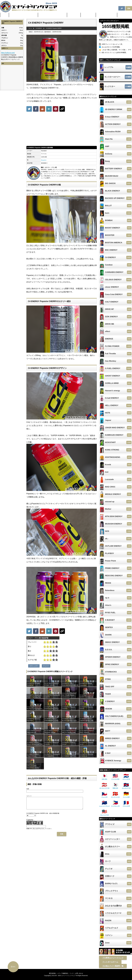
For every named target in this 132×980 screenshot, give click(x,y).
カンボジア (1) (126, 787)
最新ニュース (74, 15)
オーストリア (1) (104, 787)
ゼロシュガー (34, 666)
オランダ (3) (126, 778)
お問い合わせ (79, 973)
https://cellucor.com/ (8, 53)
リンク (71, 973)
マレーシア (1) (104, 814)
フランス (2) (126, 805)
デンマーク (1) (115, 796)
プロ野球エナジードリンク (113, 958)
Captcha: (30, 822)
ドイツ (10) (126, 796)
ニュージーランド (104, 805)
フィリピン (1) (115, 805)
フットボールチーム (110, 962)
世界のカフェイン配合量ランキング (24, 15)
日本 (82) (104, 778)
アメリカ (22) (115, 778)
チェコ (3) (104, 796)
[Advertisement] (62, 129)
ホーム (5, 15)
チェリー (44, 160)
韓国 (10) (115, 787)
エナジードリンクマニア (68, 976)
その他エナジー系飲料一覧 (113, 966)
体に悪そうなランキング (107, 15)
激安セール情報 (88, 15)
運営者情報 (52, 973)
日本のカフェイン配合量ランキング (53, 15)
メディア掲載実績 (62, 973)
